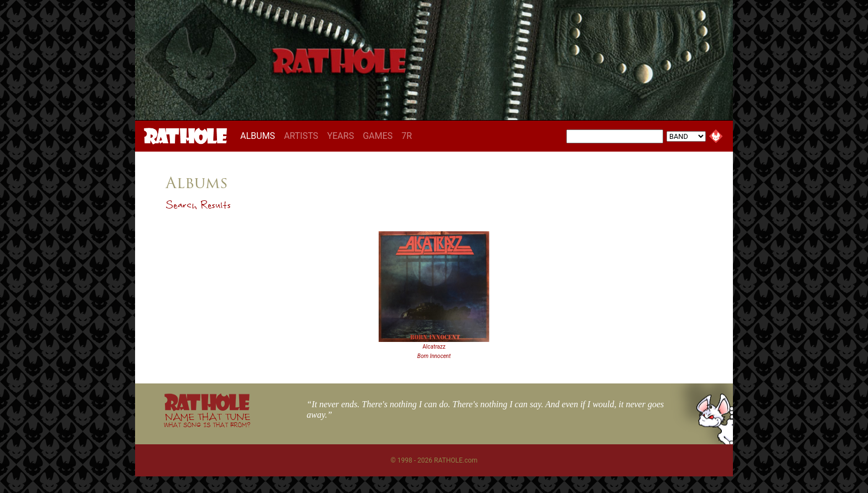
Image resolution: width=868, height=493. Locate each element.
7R (407, 136)
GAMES (378, 136)
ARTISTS (301, 136)
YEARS (341, 136)
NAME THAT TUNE (207, 420)
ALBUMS (260, 136)
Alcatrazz (434, 347)
